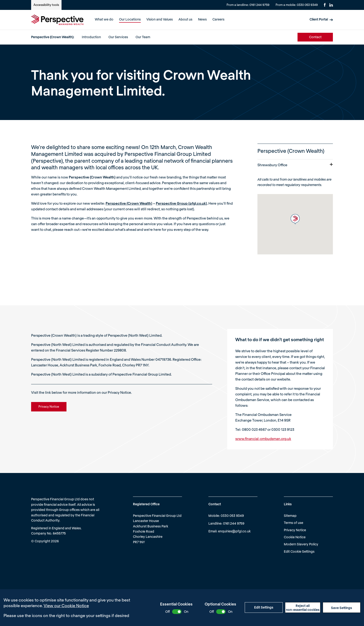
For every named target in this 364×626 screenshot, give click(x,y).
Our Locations (130, 19)
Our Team (143, 37)
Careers (218, 19)
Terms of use (294, 523)
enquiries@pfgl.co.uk (234, 531)
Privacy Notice (295, 530)
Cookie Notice (295, 537)
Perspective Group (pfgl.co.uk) (181, 203)
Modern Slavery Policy (301, 544)
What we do (104, 19)
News (202, 19)
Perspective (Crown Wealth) (129, 203)
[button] (295, 219)
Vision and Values (160, 19)
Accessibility (46, 5)
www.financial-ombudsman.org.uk (263, 439)
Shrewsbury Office (295, 165)
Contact (315, 37)
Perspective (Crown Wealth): (53, 37)
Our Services (118, 37)
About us (185, 19)
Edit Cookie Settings (299, 551)
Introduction (91, 37)
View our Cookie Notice (66, 605)
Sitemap (290, 516)
